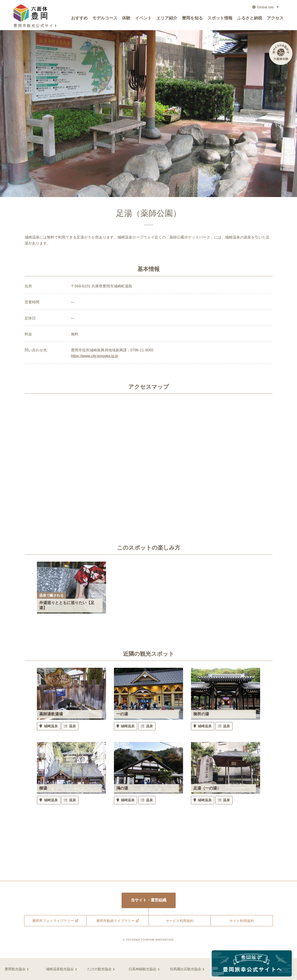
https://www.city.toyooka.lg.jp (95, 356)
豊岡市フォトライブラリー (53, 921)
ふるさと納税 (250, 19)
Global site (264, 8)
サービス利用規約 (180, 921)
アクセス (275, 19)
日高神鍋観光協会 (142, 969)
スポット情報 (220, 19)
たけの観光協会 (99, 969)
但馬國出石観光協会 (186, 969)
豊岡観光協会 (15, 969)
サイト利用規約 (242, 921)
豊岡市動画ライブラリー (115, 921)
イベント (143, 19)
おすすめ (79, 19)
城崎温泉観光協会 (60, 969)
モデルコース (105, 19)
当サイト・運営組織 (149, 900)
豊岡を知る (192, 19)
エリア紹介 (167, 19)
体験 (126, 19)
